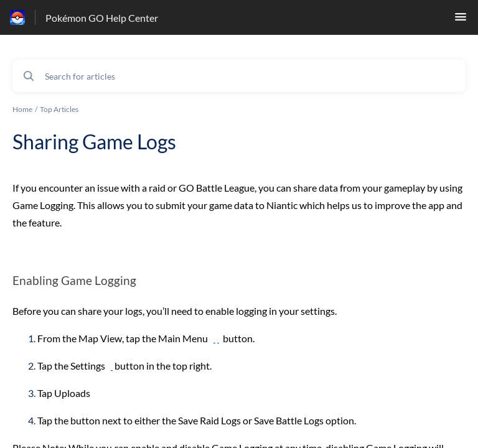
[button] (461, 20)
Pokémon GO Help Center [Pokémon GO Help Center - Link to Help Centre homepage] (102, 18)
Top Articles (59, 109)
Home (22, 109)
